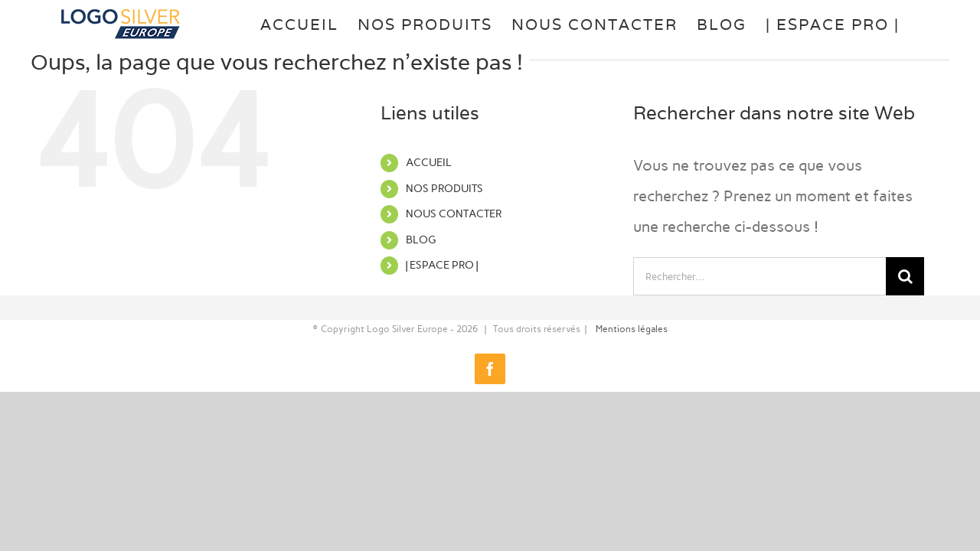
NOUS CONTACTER (454, 214)
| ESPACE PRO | (442, 265)
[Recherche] (905, 276)
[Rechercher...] (759, 276)
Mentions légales (632, 329)
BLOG (421, 240)
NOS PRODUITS (444, 189)
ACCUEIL (429, 163)
